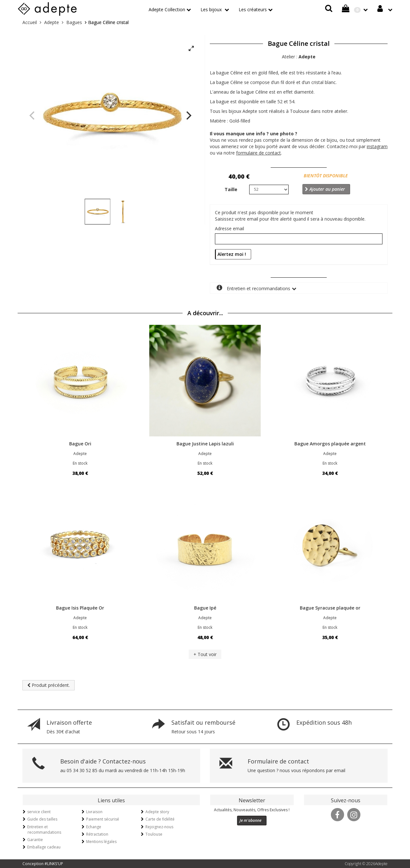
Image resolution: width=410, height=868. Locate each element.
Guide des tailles (42, 819)
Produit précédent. (49, 685)
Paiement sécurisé (103, 819)
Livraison (94, 812)
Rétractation (97, 834)
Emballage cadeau (44, 847)
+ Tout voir (205, 654)
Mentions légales (101, 842)
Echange (94, 827)
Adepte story (157, 812)
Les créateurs (253, 9)
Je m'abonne (250, 820)
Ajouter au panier (325, 189)
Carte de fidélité (160, 819)
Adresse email (230, 228)
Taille (231, 189)
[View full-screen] (191, 49)
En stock (80, 463)
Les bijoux (212, 9)
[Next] (188, 115)
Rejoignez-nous (159, 827)
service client (39, 812)
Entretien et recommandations (253, 288)
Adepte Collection (167, 9)
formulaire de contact (258, 153)
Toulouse (154, 834)
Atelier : (299, 57)
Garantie (35, 840)
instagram (377, 146)
